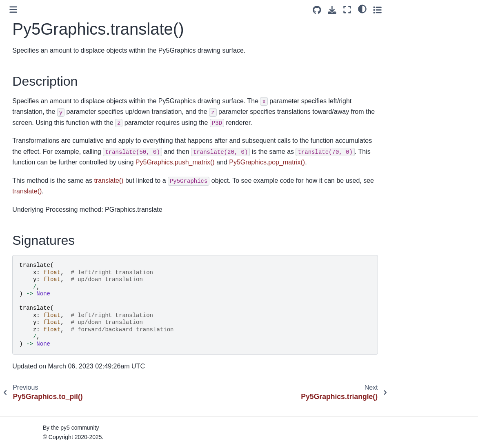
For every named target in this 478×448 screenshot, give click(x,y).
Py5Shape (24, 255)
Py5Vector (24, 333)
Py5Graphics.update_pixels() (50, 191)
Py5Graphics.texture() (41, 86)
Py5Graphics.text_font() (43, 22)
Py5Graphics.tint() (36, 126)
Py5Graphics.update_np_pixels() (55, 177)
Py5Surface (26, 281)
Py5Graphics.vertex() (40, 203)
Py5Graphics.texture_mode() (50, 100)
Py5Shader (25, 268)
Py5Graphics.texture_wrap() (49, 113)
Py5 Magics (26, 346)
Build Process (29, 419)
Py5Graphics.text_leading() (48, 35)
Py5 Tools (23, 359)
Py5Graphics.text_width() (45, 74)
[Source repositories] (404, 10)
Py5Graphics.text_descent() (49, 9)
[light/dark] (449, 9)
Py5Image (24, 242)
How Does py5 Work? (39, 406)
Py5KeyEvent (28, 320)
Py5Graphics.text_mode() (46, 48)
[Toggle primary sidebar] (119, 10)
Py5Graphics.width (37, 229)
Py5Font (22, 294)
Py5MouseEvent (32, 307)
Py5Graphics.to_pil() (39, 138)
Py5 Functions (29, 372)
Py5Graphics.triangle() (41, 164)
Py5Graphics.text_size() (43, 61)
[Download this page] (419, 10)
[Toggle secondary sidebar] (464, 10)
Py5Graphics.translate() (45, 151)
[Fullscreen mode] (434, 10)
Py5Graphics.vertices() (42, 216)
